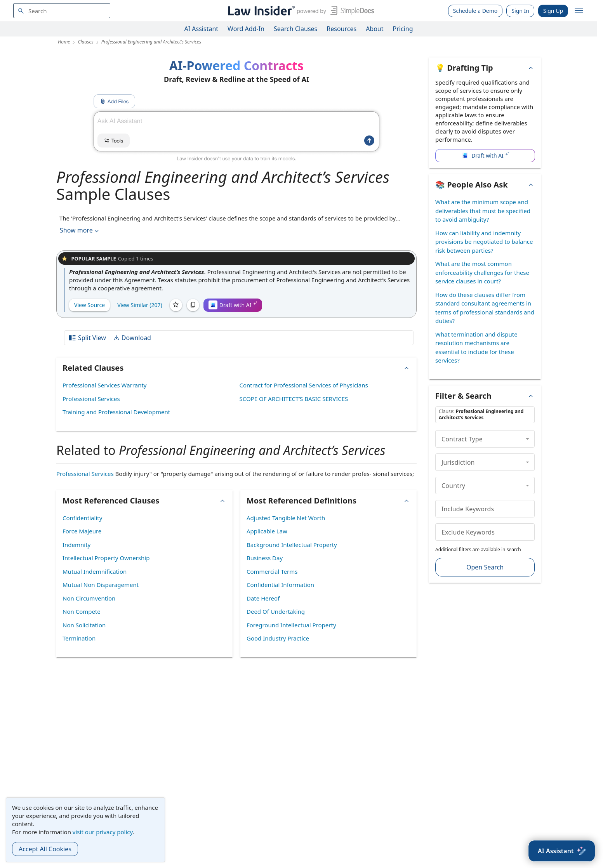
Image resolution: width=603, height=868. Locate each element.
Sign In (520, 11)
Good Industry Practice (278, 638)
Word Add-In (246, 29)
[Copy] (193, 305)
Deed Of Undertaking (276, 611)
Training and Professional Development (116, 412)
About (374, 29)
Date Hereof (263, 598)
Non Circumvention (89, 598)
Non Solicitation (84, 625)
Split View (87, 338)
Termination (79, 638)
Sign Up (553, 11)
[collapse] (527, 439)
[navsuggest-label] (62, 11)
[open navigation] (579, 11)
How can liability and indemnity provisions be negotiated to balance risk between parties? (484, 242)
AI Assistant (202, 29)
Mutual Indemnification (95, 571)
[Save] (176, 305)
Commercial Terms (272, 571)
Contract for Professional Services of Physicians (304, 385)
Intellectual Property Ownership (106, 558)
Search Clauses (295, 29)
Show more (80, 230)
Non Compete (82, 611)
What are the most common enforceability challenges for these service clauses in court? (482, 272)
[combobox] (62, 11)
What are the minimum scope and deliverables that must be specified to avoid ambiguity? (483, 211)
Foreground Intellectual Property (291, 625)
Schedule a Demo (475, 11)
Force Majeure (82, 531)
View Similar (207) (140, 305)
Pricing (403, 29)
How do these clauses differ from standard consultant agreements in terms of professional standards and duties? (485, 308)
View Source (89, 305)
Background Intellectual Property (292, 545)
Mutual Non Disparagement (101, 585)
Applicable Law (267, 531)
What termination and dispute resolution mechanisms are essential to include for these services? (476, 347)
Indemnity (76, 545)
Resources (341, 29)
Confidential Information (280, 585)
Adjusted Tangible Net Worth (286, 518)
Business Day (265, 558)
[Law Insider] (300, 11)
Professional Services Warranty (104, 385)
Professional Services (91, 399)
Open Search (485, 567)
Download (132, 338)
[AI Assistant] (562, 851)
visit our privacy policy (103, 832)
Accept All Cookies (45, 849)
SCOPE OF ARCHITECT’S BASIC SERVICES (294, 399)
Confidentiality (82, 518)
